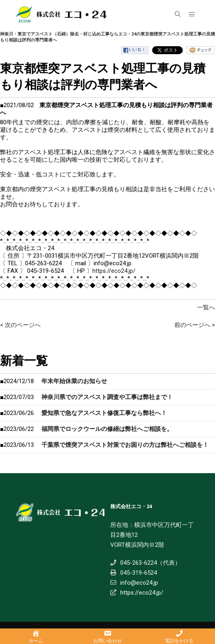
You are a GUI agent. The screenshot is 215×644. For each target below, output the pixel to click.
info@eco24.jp (134, 583)
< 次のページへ (20, 325)
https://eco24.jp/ (114, 271)
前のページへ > (195, 325)
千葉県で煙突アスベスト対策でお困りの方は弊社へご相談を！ (125, 445)
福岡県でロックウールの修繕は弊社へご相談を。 (107, 429)
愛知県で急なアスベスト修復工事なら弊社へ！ (104, 413)
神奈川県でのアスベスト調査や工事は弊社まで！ (107, 397)
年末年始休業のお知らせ (74, 381)
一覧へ (206, 307)
